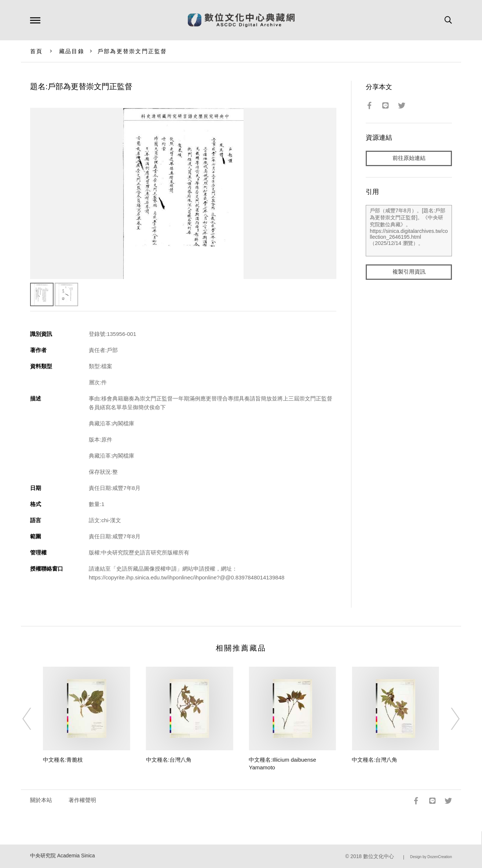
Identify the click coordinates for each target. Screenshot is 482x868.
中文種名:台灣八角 (169, 760)
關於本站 (41, 800)
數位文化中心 (379, 856)
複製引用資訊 (409, 272)
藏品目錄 (72, 51)
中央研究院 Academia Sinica (63, 856)
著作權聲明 (82, 800)
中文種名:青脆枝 (63, 760)
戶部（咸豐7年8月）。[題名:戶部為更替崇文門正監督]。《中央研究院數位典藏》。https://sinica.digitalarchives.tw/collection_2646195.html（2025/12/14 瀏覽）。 (409, 231)
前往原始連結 (409, 158)
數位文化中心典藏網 (241, 20)
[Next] (449, 719)
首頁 (36, 51)
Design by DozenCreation (431, 857)
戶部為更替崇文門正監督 (132, 51)
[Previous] (33, 719)
